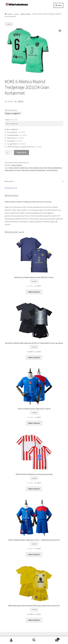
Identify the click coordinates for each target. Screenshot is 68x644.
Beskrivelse (9, 181)
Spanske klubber (52, 170)
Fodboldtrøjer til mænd (13, 170)
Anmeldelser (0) (11, 188)
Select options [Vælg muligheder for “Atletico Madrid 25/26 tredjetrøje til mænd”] (34, 423)
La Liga (16, 14)
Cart (52, 639)
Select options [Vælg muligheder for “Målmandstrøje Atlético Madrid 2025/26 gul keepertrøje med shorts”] (34, 620)
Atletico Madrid (25, 14)
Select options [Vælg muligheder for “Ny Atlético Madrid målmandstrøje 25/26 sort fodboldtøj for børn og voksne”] (34, 357)
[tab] (34, 181)
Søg (34, 640)
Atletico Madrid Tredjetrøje (18, 168)
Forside (10, 14)
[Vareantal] (9, 153)
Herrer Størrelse (11, 110)
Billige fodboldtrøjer (55, 168)
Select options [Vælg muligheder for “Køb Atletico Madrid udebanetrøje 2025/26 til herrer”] (34, 292)
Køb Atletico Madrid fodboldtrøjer (34, 170)
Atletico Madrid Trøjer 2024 (37, 168)
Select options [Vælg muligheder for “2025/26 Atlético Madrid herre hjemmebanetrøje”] (34, 489)
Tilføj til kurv (21, 152)
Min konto (11, 640)
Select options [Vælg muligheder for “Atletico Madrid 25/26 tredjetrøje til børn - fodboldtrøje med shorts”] (34, 554)
